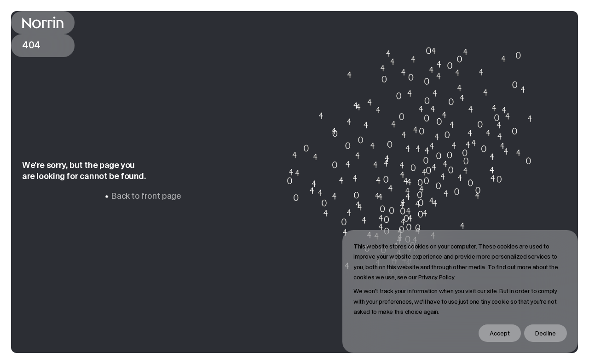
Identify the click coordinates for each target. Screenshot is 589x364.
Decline (546, 333)
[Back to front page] (43, 23)
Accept (500, 333)
